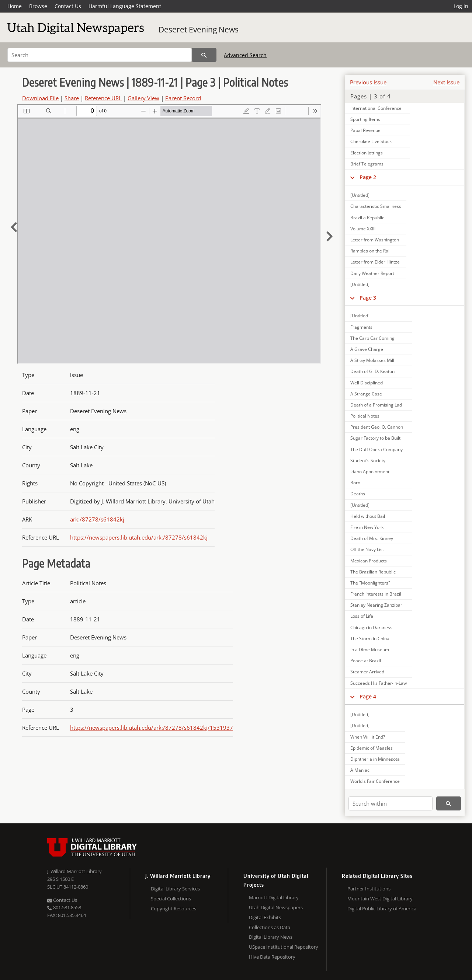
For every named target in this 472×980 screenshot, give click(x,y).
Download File (40, 98)
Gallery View (143, 98)
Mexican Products (369, 561)
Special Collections (171, 899)
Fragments (361, 327)
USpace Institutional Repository (284, 947)
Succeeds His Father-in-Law (379, 683)
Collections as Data (270, 927)
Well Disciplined (367, 383)
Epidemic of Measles (372, 748)
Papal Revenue (365, 130)
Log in (461, 6)
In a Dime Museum (370, 650)
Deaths (358, 494)
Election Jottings (367, 153)
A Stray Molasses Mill (372, 360)
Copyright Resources (173, 908)
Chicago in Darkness (371, 627)
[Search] (100, 55)
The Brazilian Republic (373, 572)
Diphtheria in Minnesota (375, 759)
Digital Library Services (175, 889)
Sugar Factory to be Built (375, 438)
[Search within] (391, 803)
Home (15, 6)
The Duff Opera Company (376, 449)
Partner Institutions (369, 889)
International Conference (376, 108)
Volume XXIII (363, 229)
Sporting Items (365, 119)
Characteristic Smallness (376, 206)
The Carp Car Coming (372, 338)
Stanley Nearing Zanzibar (376, 605)
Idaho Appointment (370, 472)
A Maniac (360, 770)
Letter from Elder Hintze (375, 262)
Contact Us (68, 6)
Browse (38, 6)
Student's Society (368, 461)
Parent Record (183, 98)
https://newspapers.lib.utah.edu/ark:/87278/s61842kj (139, 537)
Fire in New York (367, 527)
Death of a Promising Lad (376, 405)
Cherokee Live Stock (371, 141)
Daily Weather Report (372, 273)
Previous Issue (368, 82)
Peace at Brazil (366, 661)
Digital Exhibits (265, 917)
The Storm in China (370, 639)
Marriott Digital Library (274, 897)
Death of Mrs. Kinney (372, 538)
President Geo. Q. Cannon (377, 427)
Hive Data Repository (272, 957)
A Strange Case (366, 394)
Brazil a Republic (367, 218)
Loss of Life (362, 616)
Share (72, 98)
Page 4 (368, 696)
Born (355, 483)
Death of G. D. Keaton (372, 371)
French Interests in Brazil (376, 594)
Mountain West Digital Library (380, 899)
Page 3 (368, 298)
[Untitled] (360, 195)
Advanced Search (245, 55)
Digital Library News (271, 937)
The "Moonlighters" (370, 583)
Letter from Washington (375, 240)
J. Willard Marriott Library (74, 871)
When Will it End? (368, 737)
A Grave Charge (367, 349)
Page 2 (368, 177)
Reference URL (103, 98)
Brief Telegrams (367, 164)
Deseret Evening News (199, 29)
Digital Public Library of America (382, 908)
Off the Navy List (367, 549)
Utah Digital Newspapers (276, 907)
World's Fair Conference (375, 781)
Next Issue (446, 82)
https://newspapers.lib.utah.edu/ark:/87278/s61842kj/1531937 (152, 728)
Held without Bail (368, 516)
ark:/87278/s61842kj (97, 519)
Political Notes (365, 416)
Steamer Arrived (367, 672)
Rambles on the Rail (370, 251)
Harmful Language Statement (125, 6)
